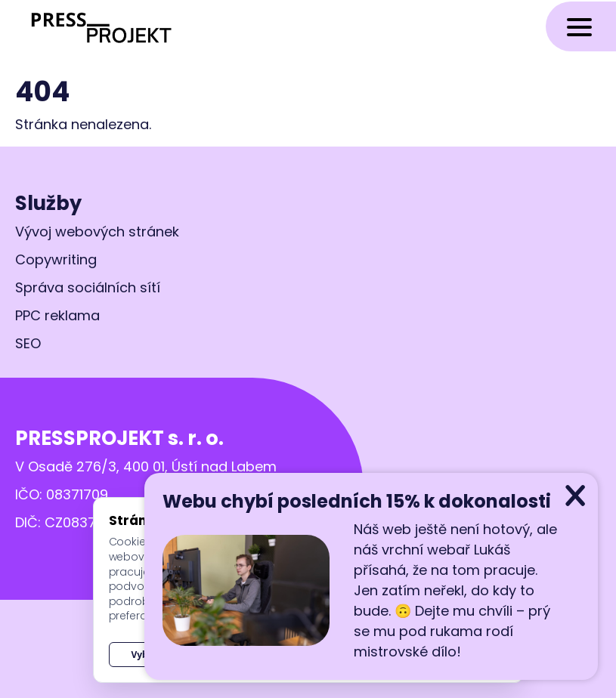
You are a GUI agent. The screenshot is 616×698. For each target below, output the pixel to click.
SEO (28, 343)
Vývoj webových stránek (97, 232)
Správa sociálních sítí (88, 287)
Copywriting (56, 259)
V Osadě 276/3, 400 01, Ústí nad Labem (146, 466)
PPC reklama (57, 315)
